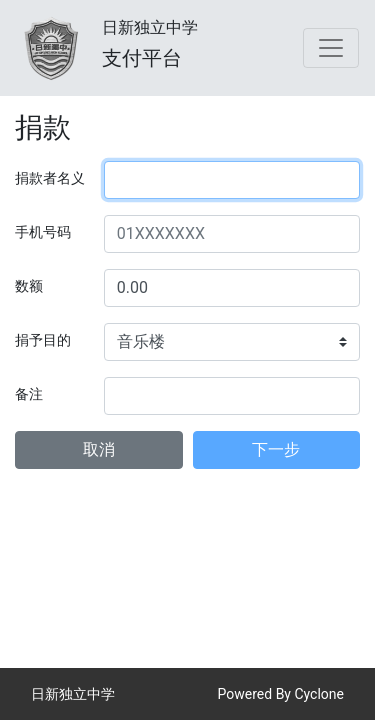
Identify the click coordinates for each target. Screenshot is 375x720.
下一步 (276, 449)
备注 (29, 394)
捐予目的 (43, 340)
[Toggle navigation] (331, 48)
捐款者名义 (50, 178)
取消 (99, 449)
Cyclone (319, 694)
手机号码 (43, 232)
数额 (29, 286)
